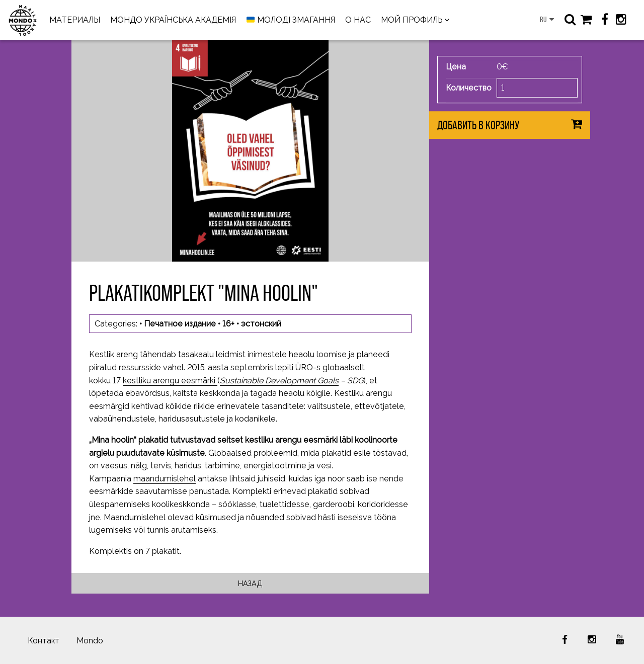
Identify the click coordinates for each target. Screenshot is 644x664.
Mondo (90, 641)
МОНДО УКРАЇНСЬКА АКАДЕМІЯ (173, 20)
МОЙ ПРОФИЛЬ (412, 20)
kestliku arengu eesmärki (170, 381)
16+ (228, 324)
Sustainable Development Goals (279, 381)
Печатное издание (180, 324)
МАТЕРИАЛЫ (75, 20)
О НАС (358, 20)
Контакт (44, 641)
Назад (250, 583)
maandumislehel (165, 479)
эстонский (261, 324)
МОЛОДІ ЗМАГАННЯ (291, 20)
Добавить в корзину (478, 126)
